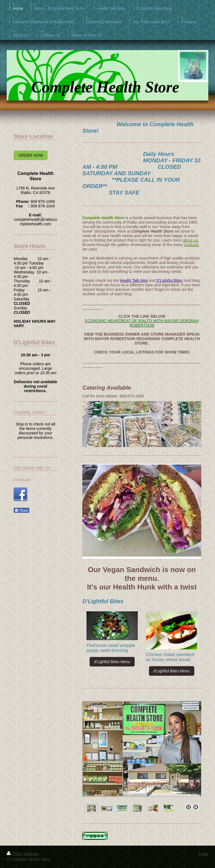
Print (14, 854)
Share (22, 511)
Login (204, 854)
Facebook (22, 480)
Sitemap (31, 854)
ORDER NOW (31, 155)
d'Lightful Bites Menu (112, 662)
